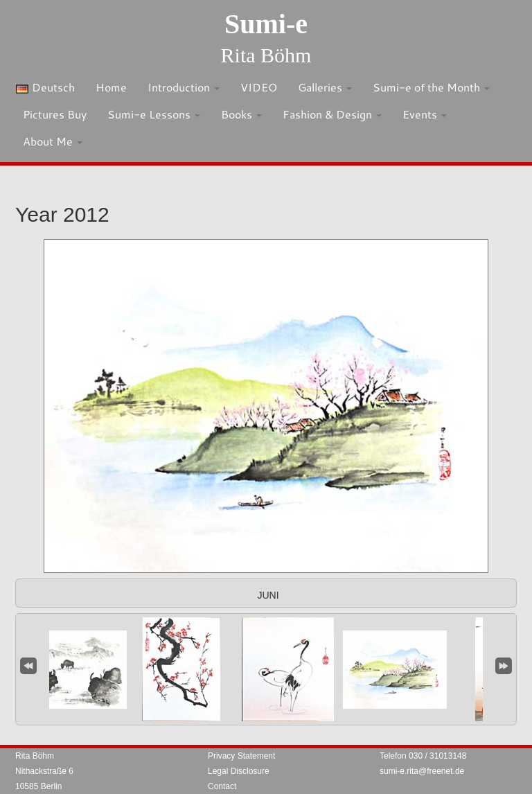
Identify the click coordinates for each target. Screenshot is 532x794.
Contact (222, 786)
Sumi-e (266, 24)
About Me (53, 141)
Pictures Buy (55, 114)
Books (241, 114)
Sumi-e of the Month (431, 87)
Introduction (184, 87)
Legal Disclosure (239, 771)
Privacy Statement (241, 756)
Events (425, 114)
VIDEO (259, 87)
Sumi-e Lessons (154, 114)
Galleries (325, 87)
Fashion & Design (332, 114)
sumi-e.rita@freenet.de (422, 771)
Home (111, 87)
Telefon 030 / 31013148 (423, 756)
